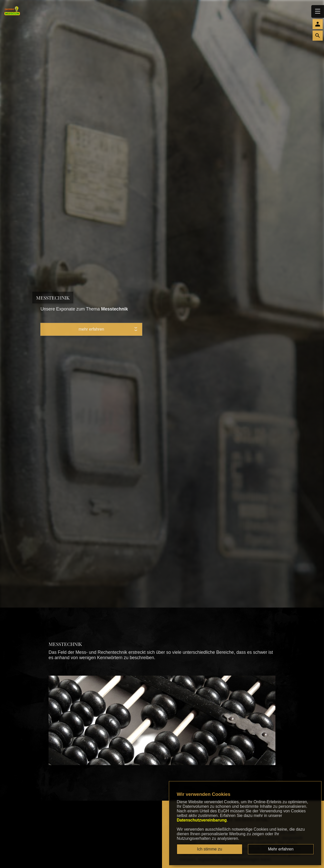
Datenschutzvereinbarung (202, 820)
